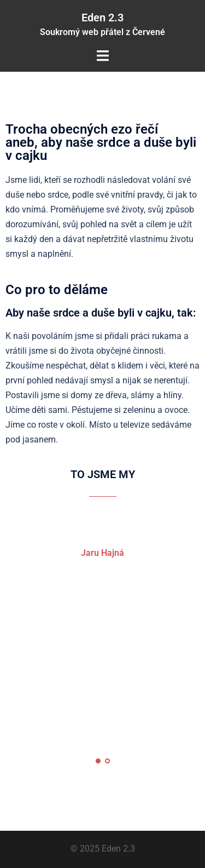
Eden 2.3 (102, 18)
